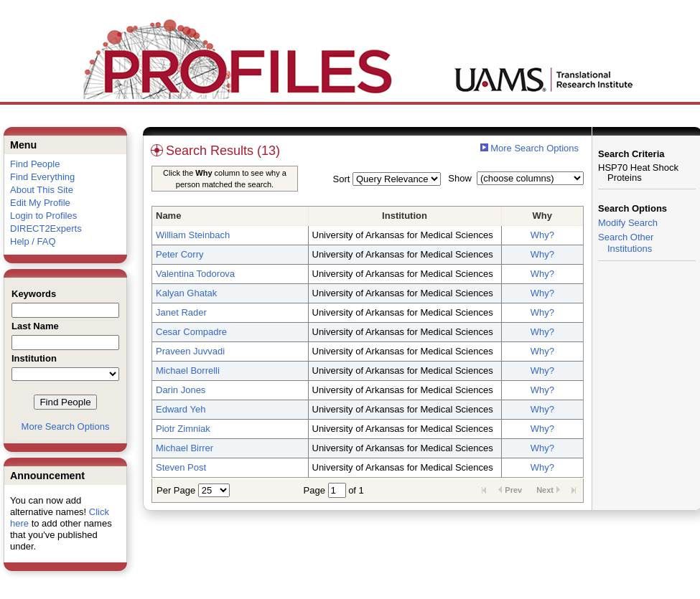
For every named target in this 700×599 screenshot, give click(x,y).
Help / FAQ (33, 241)
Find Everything (42, 177)
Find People (35, 164)
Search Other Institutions (626, 243)
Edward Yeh (181, 409)
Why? (542, 235)
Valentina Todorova (195, 274)
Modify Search (628, 223)
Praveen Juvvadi (190, 351)
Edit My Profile (40, 203)
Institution (405, 216)
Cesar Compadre (191, 332)
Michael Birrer (185, 448)
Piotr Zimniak (183, 429)
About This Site (42, 190)
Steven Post (181, 467)
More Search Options (66, 426)
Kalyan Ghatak (186, 293)
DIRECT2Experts (46, 228)
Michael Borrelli (188, 371)
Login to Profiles (43, 216)
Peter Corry (179, 254)
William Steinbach (193, 235)
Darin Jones (181, 390)
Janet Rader (181, 312)
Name (168, 216)
